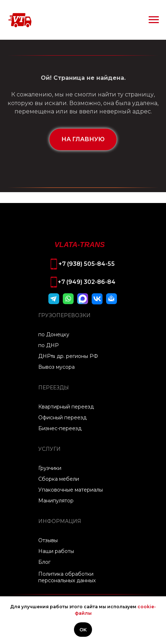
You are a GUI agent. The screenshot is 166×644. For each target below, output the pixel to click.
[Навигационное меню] (154, 20)
